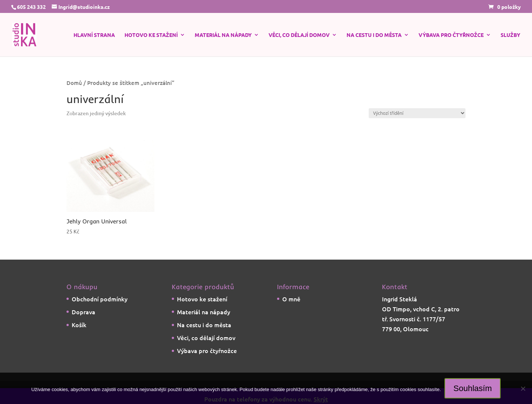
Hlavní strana (94, 35)
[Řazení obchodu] (417, 113)
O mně (291, 299)
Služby (510, 35)
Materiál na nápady (223, 35)
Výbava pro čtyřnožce (451, 35)
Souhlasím (473, 388)
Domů (74, 83)
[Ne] (523, 388)
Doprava (83, 312)
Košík (79, 325)
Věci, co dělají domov (299, 35)
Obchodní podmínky (100, 299)
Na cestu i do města (374, 35)
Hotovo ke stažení (151, 35)
